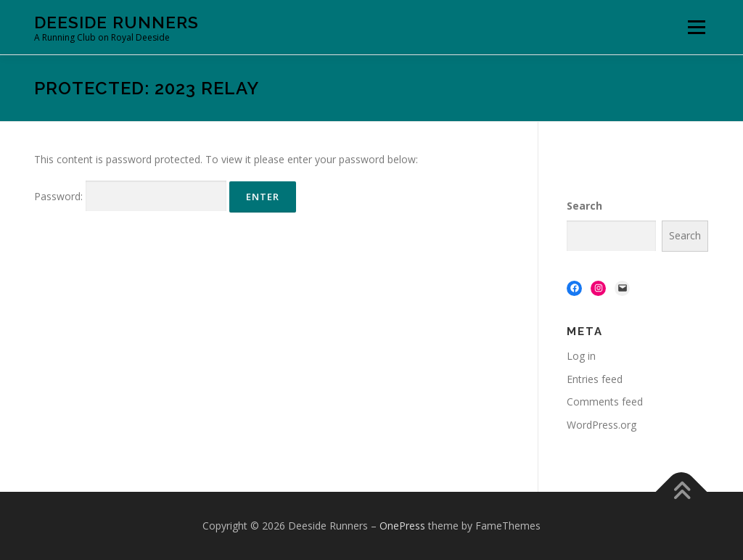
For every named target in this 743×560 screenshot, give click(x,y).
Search (584, 206)
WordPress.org (602, 425)
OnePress (402, 526)
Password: (130, 196)
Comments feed (605, 402)
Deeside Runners (116, 22)
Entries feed (595, 379)
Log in (581, 356)
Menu (696, 27)
